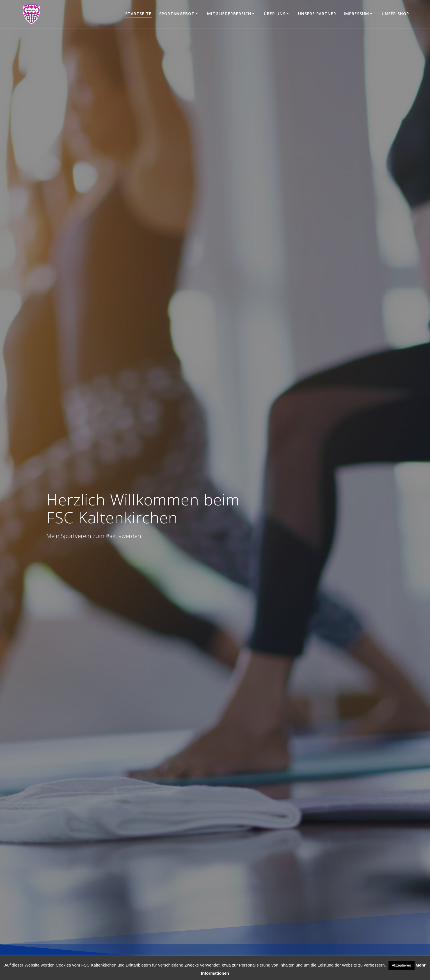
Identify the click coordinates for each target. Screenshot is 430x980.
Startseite (138, 14)
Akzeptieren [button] (402, 965)
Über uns (275, 14)
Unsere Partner (317, 14)
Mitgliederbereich (229, 14)
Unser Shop (395, 14)
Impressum (356, 14)
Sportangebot (177, 14)
